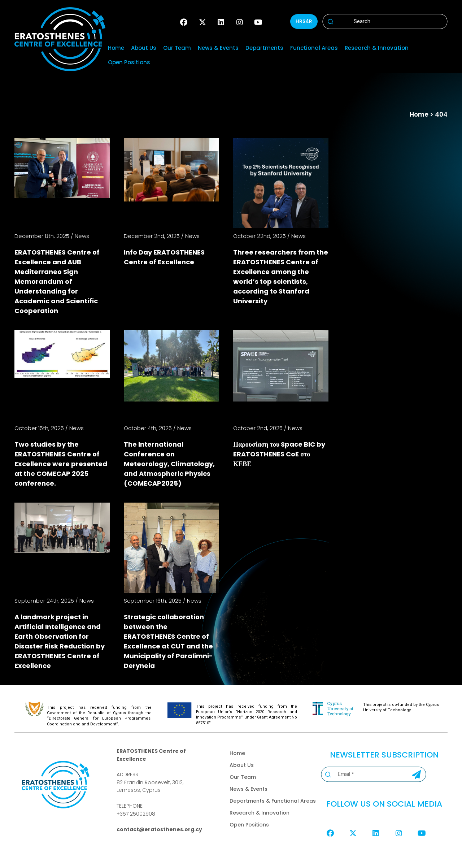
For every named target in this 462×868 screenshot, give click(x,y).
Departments (264, 48)
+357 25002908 (136, 814)
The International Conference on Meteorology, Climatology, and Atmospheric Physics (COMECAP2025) (169, 464)
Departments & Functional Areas (273, 801)
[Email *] (364, 774)
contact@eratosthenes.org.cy (159, 829)
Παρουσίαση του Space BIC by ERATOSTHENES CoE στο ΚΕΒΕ (279, 454)
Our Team (177, 48)
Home (116, 48)
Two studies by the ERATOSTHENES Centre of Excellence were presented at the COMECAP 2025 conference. (61, 464)
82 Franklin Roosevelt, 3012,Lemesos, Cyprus (150, 786)
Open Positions (129, 62)
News (82, 236)
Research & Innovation (377, 48)
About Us (144, 48)
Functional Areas (314, 48)
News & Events (218, 48)
